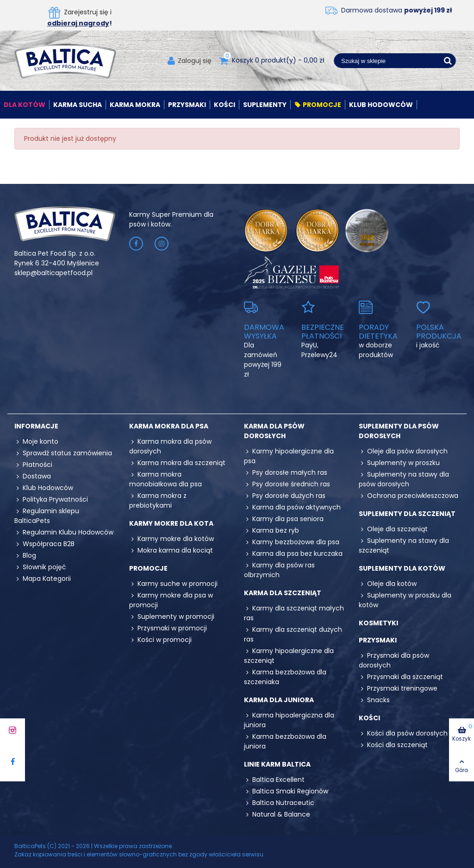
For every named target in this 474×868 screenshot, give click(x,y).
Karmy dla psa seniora (284, 519)
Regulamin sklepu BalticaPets (47, 516)
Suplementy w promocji (172, 617)
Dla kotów (25, 105)
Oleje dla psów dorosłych (403, 451)
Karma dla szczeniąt (283, 593)
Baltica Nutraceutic (279, 803)
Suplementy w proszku (399, 463)
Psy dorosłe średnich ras (287, 484)
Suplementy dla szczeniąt (407, 514)
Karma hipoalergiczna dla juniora (289, 720)
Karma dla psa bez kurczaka (293, 554)
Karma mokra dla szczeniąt (177, 463)
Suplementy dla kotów (402, 568)
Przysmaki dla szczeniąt (401, 677)
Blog (25, 556)
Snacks (374, 700)
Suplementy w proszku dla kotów (405, 600)
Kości (225, 105)
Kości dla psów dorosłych (403, 733)
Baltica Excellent (274, 780)
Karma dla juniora (279, 700)
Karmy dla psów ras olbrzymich (279, 570)
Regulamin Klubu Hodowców (64, 532)
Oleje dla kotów (388, 584)
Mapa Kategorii (43, 579)
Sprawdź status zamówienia (63, 453)
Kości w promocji (160, 640)
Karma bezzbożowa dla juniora (285, 741)
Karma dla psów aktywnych (292, 507)
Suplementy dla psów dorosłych (399, 431)
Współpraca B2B (44, 544)
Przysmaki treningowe (398, 689)
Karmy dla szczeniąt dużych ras (293, 634)
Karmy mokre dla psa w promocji (171, 600)
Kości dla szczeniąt (393, 745)
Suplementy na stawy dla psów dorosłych (404, 479)
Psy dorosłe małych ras (286, 473)
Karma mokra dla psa (169, 426)
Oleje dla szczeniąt (393, 529)
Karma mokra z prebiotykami (158, 500)
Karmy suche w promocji (173, 584)
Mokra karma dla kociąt (171, 550)
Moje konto (36, 442)
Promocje (318, 105)
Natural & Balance (277, 815)
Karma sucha (78, 105)
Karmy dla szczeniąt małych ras (294, 613)
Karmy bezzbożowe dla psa (292, 542)
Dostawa (33, 476)
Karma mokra (135, 105)
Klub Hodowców (381, 105)
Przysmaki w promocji (168, 628)
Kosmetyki (378, 623)
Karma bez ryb (271, 531)
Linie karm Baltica (277, 764)
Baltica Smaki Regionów (286, 791)
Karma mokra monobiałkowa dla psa (165, 479)
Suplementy (265, 105)
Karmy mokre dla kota (171, 523)
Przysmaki (187, 105)
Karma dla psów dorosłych (274, 431)
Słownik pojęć (40, 567)
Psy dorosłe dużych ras (285, 496)
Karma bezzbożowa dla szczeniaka (285, 677)
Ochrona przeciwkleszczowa (409, 496)
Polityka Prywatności (51, 500)
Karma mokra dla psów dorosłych (170, 446)
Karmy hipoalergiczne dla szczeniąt (289, 656)
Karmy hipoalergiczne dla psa (289, 456)
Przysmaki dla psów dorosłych (394, 660)
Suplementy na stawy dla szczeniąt (404, 545)
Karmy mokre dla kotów (172, 539)
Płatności (33, 465)
